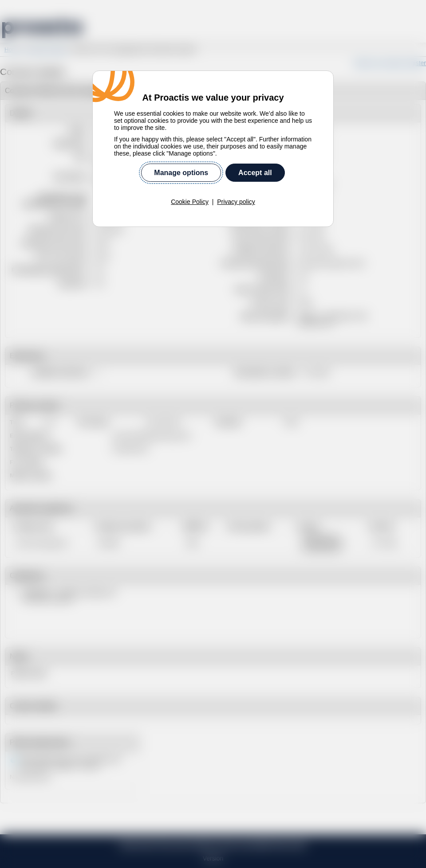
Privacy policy (236, 185)
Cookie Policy (190, 185)
